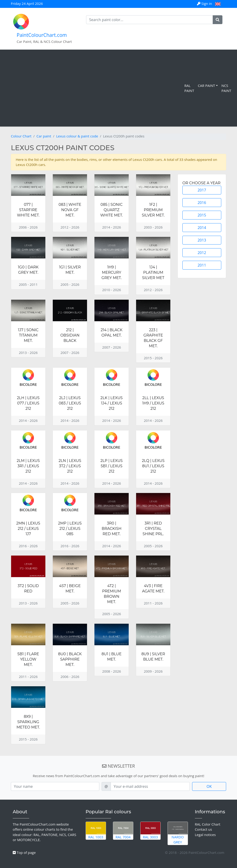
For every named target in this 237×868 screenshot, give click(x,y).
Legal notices (205, 835)
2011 (202, 265)
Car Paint (206, 86)
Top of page (24, 852)
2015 (202, 215)
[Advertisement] (93, 88)
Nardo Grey (178, 833)
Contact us (203, 829)
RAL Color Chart (208, 824)
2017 (202, 190)
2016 (202, 203)
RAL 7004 (123, 831)
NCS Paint (226, 88)
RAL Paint (189, 88)
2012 (202, 253)
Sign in (205, 3)
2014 (202, 228)
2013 (202, 240)
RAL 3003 (150, 831)
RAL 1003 (96, 831)
